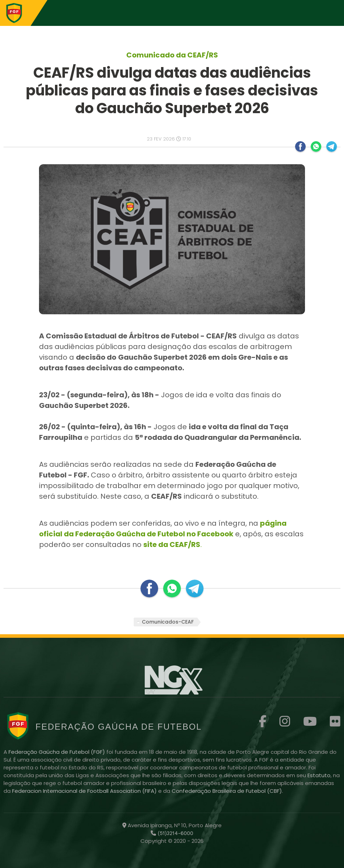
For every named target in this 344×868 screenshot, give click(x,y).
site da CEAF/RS (172, 544)
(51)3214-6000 (175, 833)
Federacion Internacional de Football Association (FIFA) (85, 791)
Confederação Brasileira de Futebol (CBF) (227, 791)
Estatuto (319, 775)
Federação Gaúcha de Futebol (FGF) (57, 752)
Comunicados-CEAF (168, 622)
